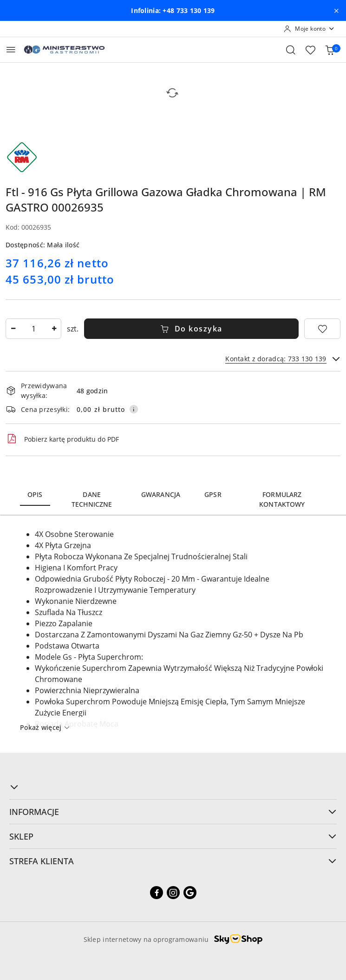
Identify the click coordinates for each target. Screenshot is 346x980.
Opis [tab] (35, 494)
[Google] (190, 893)
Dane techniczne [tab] (92, 499)
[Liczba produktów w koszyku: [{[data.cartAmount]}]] (330, 50)
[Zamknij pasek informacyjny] (336, 11)
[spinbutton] (33, 329)
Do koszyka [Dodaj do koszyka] (191, 329)
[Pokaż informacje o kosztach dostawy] (134, 409)
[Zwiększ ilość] (54, 329)
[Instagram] (173, 893)
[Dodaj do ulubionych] (322, 329)
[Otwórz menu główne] (11, 50)
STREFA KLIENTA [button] (173, 861)
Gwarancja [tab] (161, 494)
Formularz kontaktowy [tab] (282, 499)
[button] (173, 787)
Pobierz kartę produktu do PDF (62, 439)
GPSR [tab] (213, 494)
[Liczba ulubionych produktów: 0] (310, 50)
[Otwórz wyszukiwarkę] (291, 50)
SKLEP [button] (173, 836)
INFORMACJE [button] (173, 812)
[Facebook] (157, 893)
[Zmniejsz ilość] (13, 329)
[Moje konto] (309, 29)
